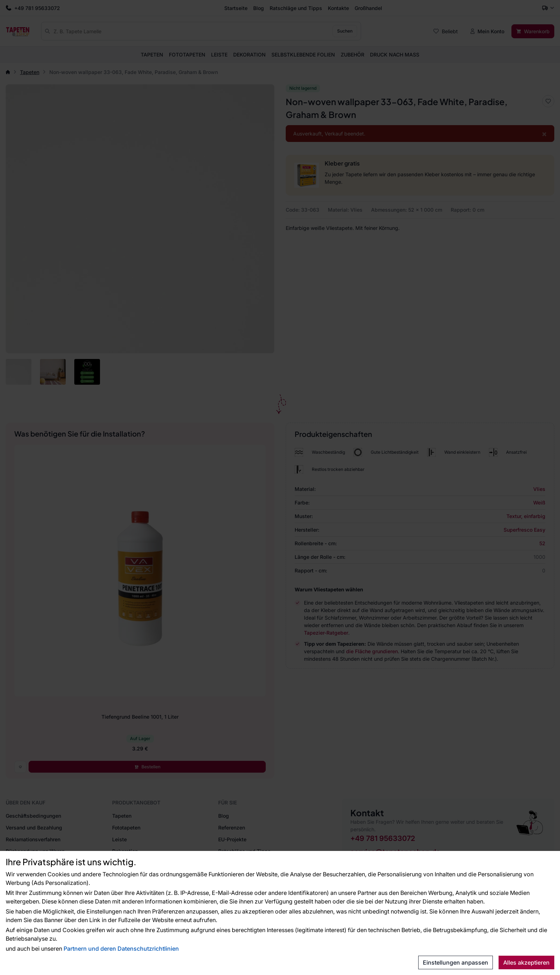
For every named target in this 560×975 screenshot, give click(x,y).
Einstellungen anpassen (456, 962)
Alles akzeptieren (526, 962)
